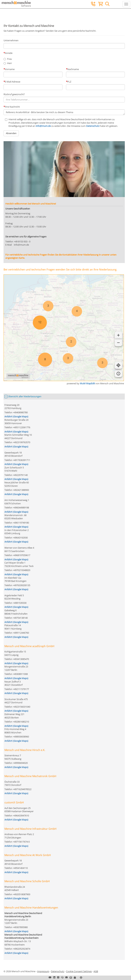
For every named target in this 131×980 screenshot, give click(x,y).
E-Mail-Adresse (13, 82)
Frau (9, 59)
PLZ (69, 82)
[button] (75, 977)
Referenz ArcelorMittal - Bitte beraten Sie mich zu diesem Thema (64, 112)
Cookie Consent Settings (79, 971)
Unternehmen (11, 40)
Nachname (73, 69)
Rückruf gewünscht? (14, 94)
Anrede (9, 53)
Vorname (10, 69)
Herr (9, 63)
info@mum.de (43, 126)
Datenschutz (93, 126)
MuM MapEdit (87, 383)
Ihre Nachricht (12, 107)
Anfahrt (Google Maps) (16, 416)
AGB (96, 971)
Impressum (43, 971)
